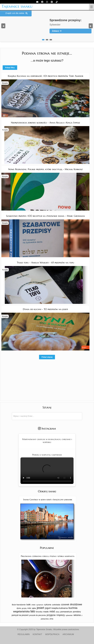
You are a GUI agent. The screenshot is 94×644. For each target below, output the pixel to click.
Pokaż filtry (10, 68)
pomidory (77, 612)
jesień (40, 608)
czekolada (56, 605)
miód (52, 611)
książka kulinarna (60, 608)
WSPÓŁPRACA (52, 634)
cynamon (40, 605)
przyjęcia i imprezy (56, 615)
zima (51, 619)
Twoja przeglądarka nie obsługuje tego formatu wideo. (47, 471)
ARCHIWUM (68, 634)
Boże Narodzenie (19, 605)
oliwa (57, 612)
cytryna (48, 605)
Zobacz (57, 31)
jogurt (48, 608)
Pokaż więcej (47, 357)
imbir (29, 608)
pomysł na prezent (20, 615)
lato (33, 611)
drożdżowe (76, 604)
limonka (39, 612)
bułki (28, 605)
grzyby (24, 608)
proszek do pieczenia (38, 615)
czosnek (65, 605)
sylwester (69, 615)
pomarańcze (66, 612)
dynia (19, 608)
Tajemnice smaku (17, 6)
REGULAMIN (24, 634)
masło (46, 612)
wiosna (77, 615)
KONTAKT (37, 634)
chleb (33, 605)
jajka (34, 608)
